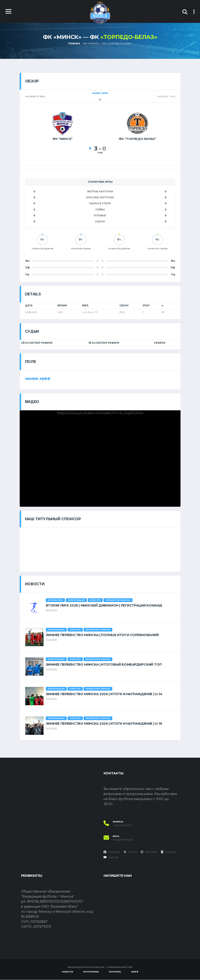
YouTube (111, 858)
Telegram (169, 852)
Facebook (112, 852)
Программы (91, 972)
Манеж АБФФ (38, 379)
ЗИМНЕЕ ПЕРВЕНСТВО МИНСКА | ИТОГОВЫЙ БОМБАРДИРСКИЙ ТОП (104, 665)
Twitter (130, 852)
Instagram (149, 852)
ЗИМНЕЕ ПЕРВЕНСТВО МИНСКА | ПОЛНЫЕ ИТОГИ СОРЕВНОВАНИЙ (102, 635)
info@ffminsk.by (123, 840)
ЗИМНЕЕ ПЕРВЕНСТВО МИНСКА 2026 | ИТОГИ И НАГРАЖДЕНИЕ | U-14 (104, 694)
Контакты (115, 972)
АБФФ (135, 972)
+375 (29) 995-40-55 (122, 826)
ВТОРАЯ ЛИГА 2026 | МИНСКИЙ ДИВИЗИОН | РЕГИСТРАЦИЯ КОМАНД (104, 606)
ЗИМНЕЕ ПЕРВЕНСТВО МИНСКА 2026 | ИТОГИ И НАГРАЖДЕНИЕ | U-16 (104, 724)
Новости (67, 972)
